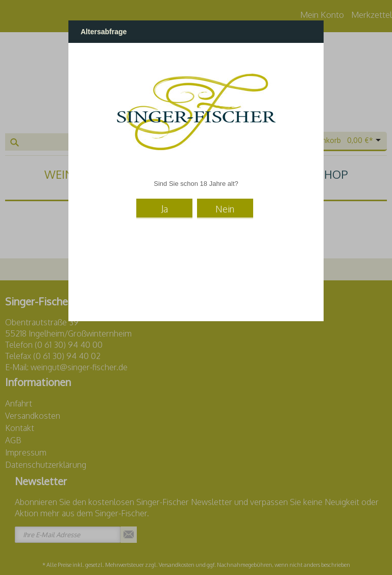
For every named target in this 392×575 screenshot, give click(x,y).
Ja (165, 208)
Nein (225, 208)
